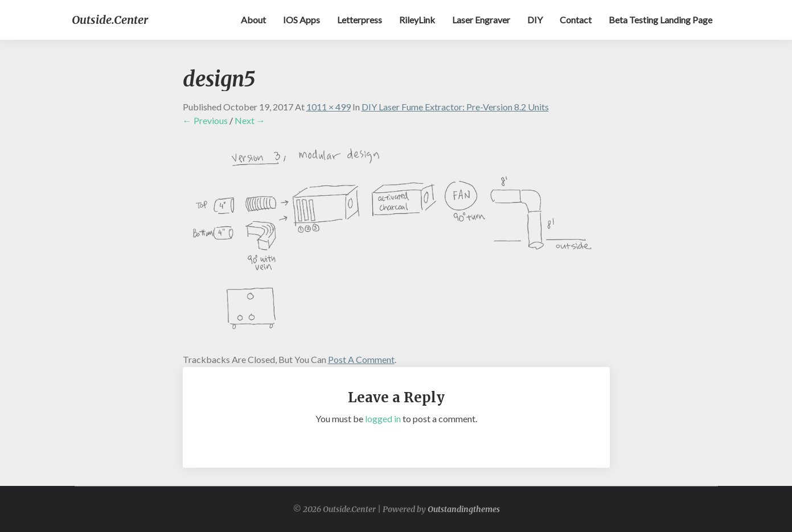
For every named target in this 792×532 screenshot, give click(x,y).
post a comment (361, 359)
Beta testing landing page (660, 20)
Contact (576, 20)
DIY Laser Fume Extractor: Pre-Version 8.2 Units (455, 107)
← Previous (205, 120)
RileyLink (417, 20)
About (253, 20)
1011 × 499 (329, 107)
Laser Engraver (481, 20)
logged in (383, 418)
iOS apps (301, 20)
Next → (250, 120)
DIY (535, 20)
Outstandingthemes (464, 509)
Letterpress (360, 20)
